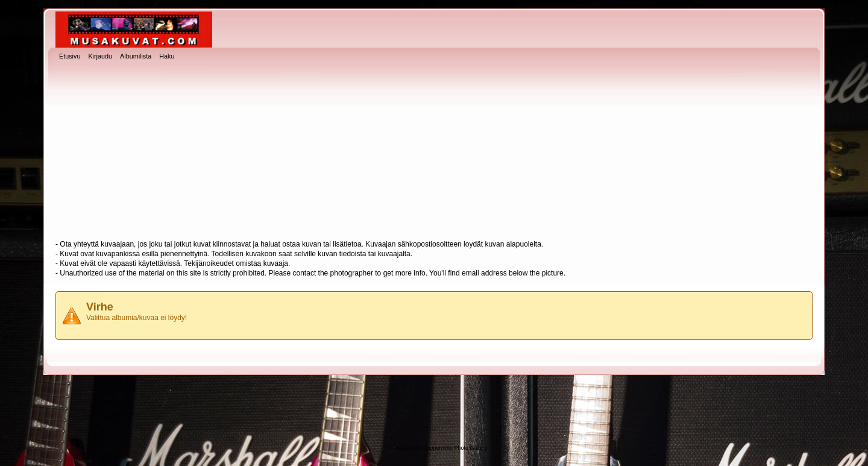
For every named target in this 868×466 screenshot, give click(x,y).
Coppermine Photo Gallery (455, 448)
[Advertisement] (434, 151)
